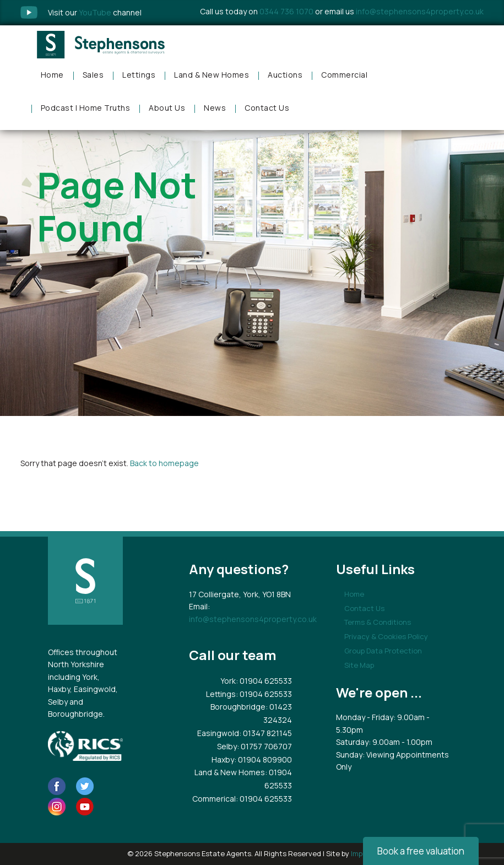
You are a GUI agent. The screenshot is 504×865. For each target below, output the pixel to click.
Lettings (139, 75)
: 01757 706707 (264, 746)
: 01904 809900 (263, 759)
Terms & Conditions (378, 622)
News (215, 108)
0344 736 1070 (286, 11)
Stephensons (102, 45)
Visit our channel (95, 12)
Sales (93, 75)
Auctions (285, 75)
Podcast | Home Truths (86, 108)
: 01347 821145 (265, 733)
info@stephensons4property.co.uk (420, 11)
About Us (167, 108)
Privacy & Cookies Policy (386, 636)
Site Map (359, 665)
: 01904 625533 (264, 681)
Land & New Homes (212, 75)
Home (52, 75)
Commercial (344, 75)
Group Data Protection (383, 651)
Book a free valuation (421, 851)
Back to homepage (164, 463)
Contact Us (267, 108)
